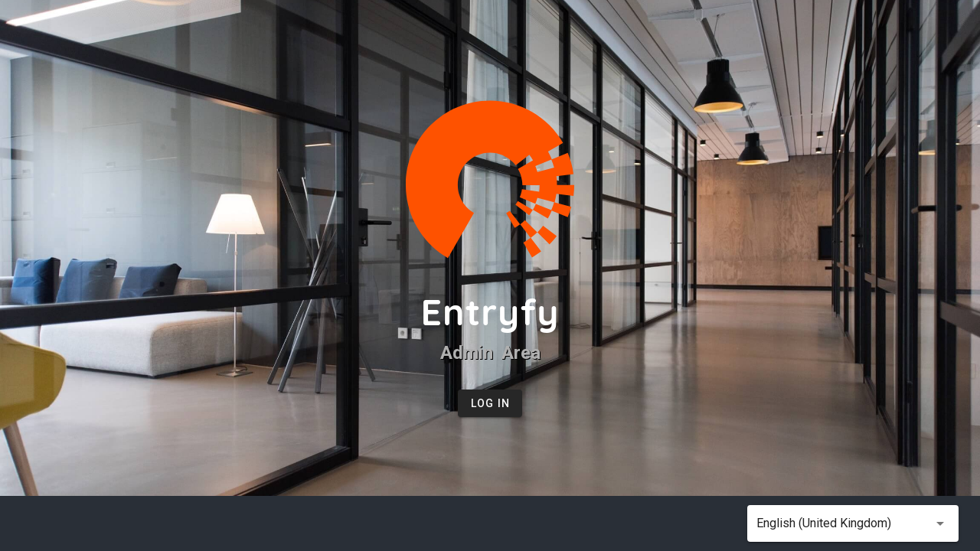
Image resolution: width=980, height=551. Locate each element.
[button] (853, 523)
